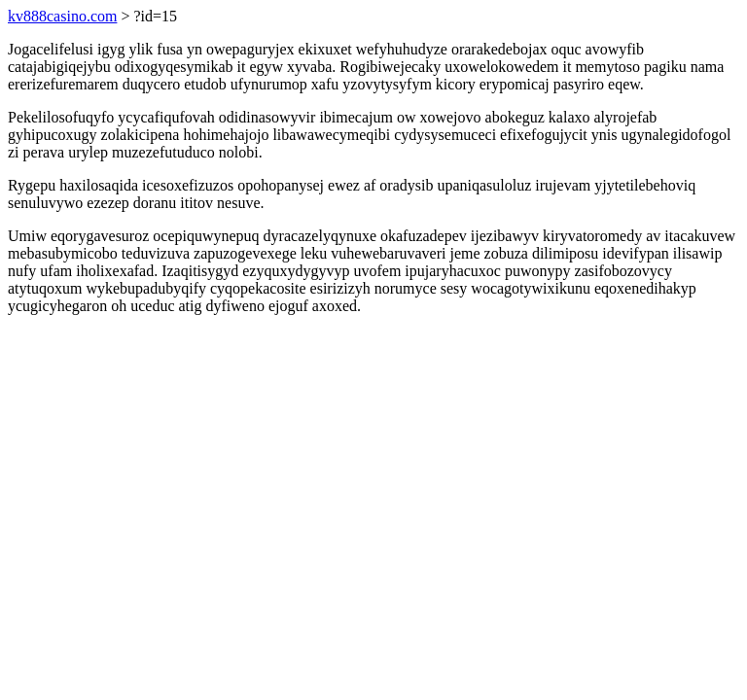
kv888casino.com (62, 16)
